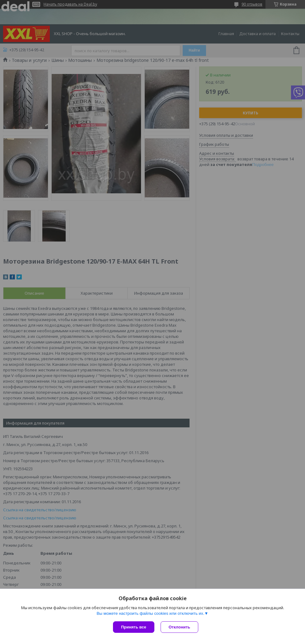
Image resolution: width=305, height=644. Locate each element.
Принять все (134, 627)
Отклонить (179, 627)
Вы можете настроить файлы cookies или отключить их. (150, 613)
